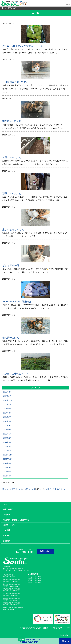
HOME (5, 504)
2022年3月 (7, 442)
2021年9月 (7, 463)
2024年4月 (7, 430)
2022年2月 (7, 447)
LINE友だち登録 (9, 525)
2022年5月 (7, 434)
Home (4, 8)
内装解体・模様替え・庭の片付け (16, 520)
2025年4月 (7, 392)
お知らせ (6, 536)
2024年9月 (7, 409)
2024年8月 (7, 413)
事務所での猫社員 (12, 121)
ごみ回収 (6, 515)
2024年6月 (7, 421)
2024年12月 (8, 400)
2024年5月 (7, 426)
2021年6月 (7, 476)
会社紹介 (6, 541)
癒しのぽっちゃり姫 (13, 229)
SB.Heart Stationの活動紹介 (17, 301)
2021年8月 (7, 468)
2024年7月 (7, 417)
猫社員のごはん (11, 338)
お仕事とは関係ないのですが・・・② (23, 46)
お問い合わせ (45, 551)
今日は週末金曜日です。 (15, 82)
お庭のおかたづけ (12, 157)
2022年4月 (7, 438)
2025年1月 (7, 396)
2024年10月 (8, 405)
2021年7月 (7, 472)
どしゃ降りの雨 (11, 265)
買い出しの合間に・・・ (15, 374)
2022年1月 (7, 451)
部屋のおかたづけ (12, 193)
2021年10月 (8, 459)
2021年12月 (8, 455)
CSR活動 (6, 530)
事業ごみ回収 (8, 509)
